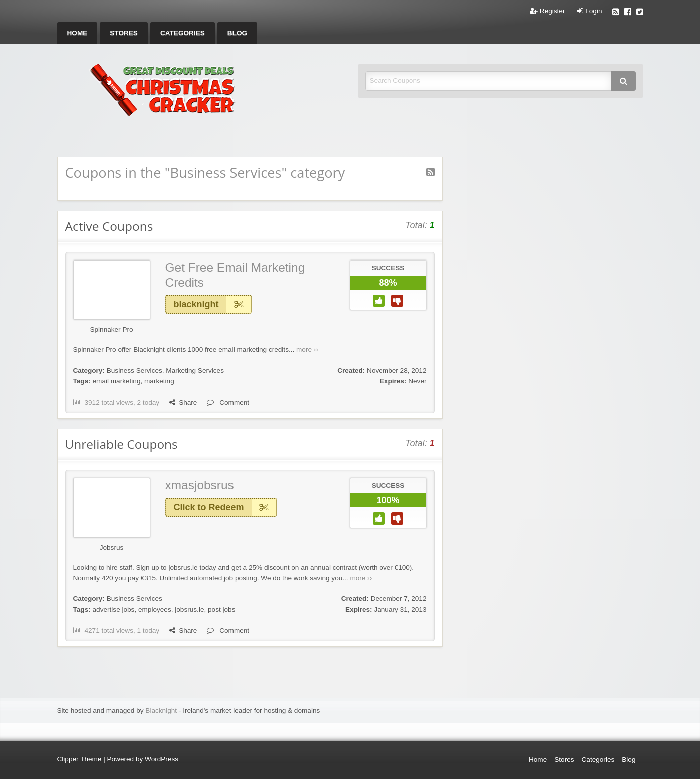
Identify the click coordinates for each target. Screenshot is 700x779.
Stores (124, 33)
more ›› (307, 349)
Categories (183, 33)
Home (77, 33)
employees (155, 609)
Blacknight (161, 711)
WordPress (162, 759)
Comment (228, 403)
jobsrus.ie (189, 609)
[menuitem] (77, 33)
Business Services (135, 370)
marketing (159, 381)
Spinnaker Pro (111, 329)
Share (183, 403)
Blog (237, 33)
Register (547, 11)
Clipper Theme (79, 759)
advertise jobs (114, 609)
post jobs (221, 609)
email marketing (117, 381)
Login (590, 11)
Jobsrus (112, 547)
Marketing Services (195, 370)
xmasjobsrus (200, 485)
